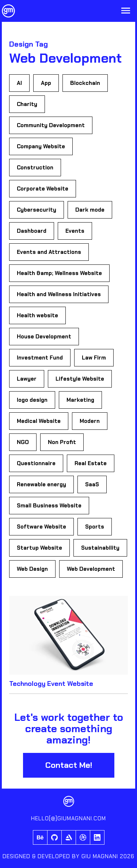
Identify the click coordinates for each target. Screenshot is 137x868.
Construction (35, 168)
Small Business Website (49, 506)
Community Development (51, 125)
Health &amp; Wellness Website (59, 273)
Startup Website (39, 548)
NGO (23, 442)
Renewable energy (41, 484)
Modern (90, 421)
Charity (27, 104)
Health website (37, 315)
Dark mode (90, 210)
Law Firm (94, 358)
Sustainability (100, 548)
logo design (32, 400)
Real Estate (91, 463)
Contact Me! (69, 765)
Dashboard (32, 231)
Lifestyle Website (80, 379)
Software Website (41, 527)
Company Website (41, 146)
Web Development (91, 569)
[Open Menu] (126, 11)
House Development (44, 337)
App (46, 83)
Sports (95, 527)
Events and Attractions (49, 252)
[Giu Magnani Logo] (8, 11)
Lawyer (27, 379)
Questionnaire (36, 463)
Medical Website (39, 421)
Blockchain (85, 83)
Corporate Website (43, 189)
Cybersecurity (37, 210)
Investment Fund (40, 358)
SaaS (92, 484)
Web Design (32, 569)
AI (19, 83)
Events (75, 231)
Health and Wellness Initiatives (59, 294)
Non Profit (62, 442)
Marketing (80, 400)
